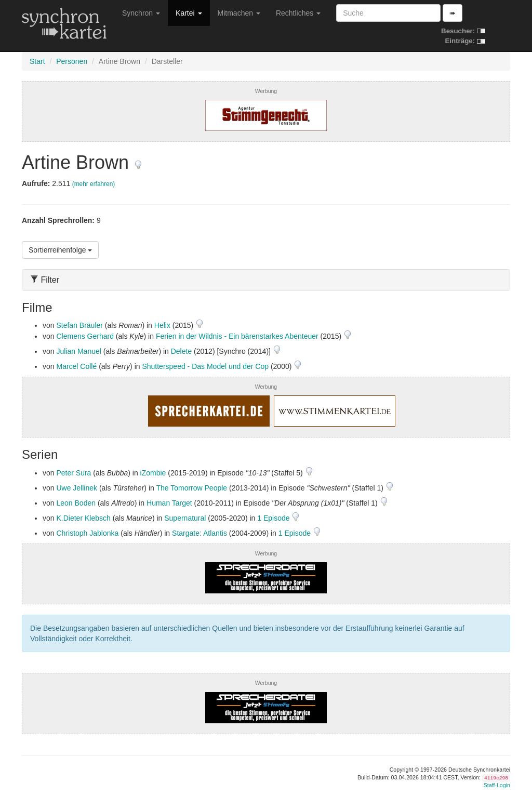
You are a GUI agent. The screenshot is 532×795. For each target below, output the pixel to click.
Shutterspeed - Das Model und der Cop (205, 366)
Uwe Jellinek (77, 488)
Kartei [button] (189, 13)
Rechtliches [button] (298, 13)
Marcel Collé (76, 366)
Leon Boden (76, 503)
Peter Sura (74, 473)
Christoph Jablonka (87, 533)
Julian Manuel (78, 351)
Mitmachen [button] (239, 13)
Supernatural (185, 518)
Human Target (169, 503)
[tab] (266, 280)
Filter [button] (45, 280)
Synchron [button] (141, 13)
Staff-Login (497, 785)
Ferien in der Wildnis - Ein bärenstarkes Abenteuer (237, 336)
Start (37, 61)
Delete (181, 351)
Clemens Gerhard (85, 336)
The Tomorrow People (191, 488)
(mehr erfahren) (94, 184)
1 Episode (274, 518)
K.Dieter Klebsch (83, 518)
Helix (162, 325)
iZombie (153, 473)
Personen (72, 61)
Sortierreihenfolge (60, 250)
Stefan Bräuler (79, 325)
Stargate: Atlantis (199, 533)
